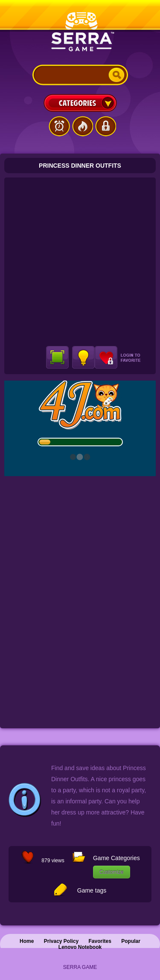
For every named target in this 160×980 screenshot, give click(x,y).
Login (105, 126)
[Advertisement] (80, 262)
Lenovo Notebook (80, 947)
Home (27, 941)
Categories (80, 103)
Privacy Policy (61, 941)
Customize (112, 872)
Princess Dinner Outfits (80, 166)
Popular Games (82, 126)
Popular (131, 941)
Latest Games (59, 126)
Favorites (100, 941)
